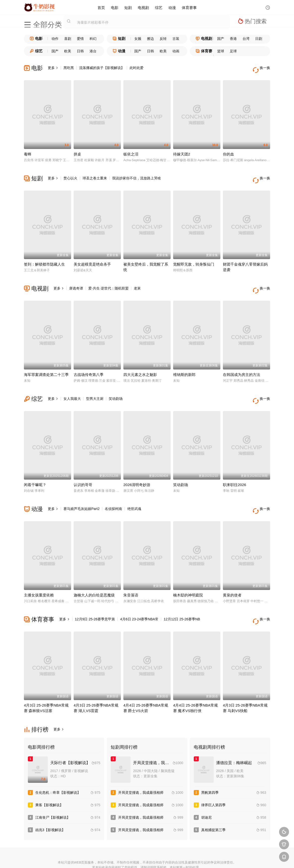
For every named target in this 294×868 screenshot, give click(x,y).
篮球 (221, 51)
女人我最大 (72, 387)
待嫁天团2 (182, 150)
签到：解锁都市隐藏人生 (44, 256)
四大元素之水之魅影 (140, 363)
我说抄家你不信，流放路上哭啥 (137, 174)
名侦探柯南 (113, 493)
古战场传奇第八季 (89, 363)
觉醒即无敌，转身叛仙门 (194, 256)
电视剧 (143, 7)
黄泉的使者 (232, 575)
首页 (101, 7)
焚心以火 (70, 174)
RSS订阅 (93, 858)
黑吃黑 (69, 68)
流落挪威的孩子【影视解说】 (102, 68)
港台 (93, 51)
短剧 (128, 7)
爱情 (80, 39)
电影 (115, 7)
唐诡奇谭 (76, 280)
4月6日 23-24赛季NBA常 (139, 599)
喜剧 (68, 39)
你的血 (228, 150)
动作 (55, 39)
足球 (233, 51)
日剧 (259, 39)
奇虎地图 (165, 858)
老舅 (137, 280)
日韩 (80, 51)
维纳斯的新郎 (184, 363)
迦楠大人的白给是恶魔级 (94, 575)
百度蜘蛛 (111, 858)
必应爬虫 (201, 858)
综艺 (159, 7)
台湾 (246, 39)
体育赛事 (189, 7)
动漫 (172, 7)
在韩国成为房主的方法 (242, 363)
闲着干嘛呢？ (35, 469)
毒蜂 (28, 150)
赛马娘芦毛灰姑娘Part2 (81, 493)
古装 (176, 39)
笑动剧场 (116, 387)
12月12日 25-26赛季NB (182, 599)
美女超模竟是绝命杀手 (92, 256)
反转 (163, 39)
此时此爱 (137, 68)
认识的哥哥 (83, 469)
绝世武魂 (134, 493)
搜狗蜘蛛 (147, 858)
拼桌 (77, 150)
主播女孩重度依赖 (39, 575)
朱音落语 (131, 575)
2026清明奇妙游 (137, 469)
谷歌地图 (183, 858)
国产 (221, 39)
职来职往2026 (234, 469)
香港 (233, 39)
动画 (176, 51)
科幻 (93, 39)
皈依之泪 (131, 150)
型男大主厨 (95, 387)
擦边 (150, 39)
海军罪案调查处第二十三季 (46, 363)
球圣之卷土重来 (95, 174)
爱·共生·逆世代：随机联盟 (108, 280)
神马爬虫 (129, 858)
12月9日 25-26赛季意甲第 (95, 599)
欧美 (68, 51)
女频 (138, 39)
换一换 (263, 68)
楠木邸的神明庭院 (188, 575)
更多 (53, 68)
